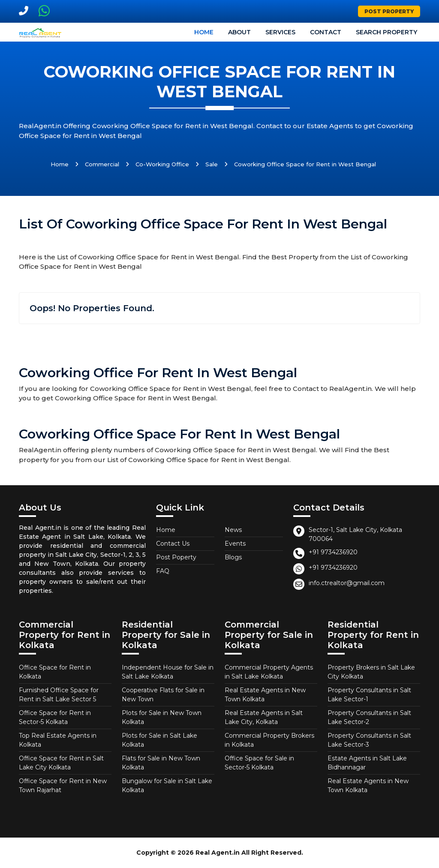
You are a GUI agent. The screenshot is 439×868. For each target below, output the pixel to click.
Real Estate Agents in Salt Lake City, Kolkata (264, 717)
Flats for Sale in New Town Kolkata (161, 763)
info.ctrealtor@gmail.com (347, 583)
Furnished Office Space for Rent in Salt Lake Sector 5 (59, 695)
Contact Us (173, 544)
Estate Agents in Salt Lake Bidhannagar (367, 763)
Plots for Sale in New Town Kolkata (162, 717)
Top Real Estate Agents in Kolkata (58, 740)
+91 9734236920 (333, 552)
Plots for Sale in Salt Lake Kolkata (159, 740)
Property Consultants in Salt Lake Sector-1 (369, 695)
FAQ (163, 571)
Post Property (389, 11)
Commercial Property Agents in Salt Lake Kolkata (269, 672)
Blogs (233, 557)
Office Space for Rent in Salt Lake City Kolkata (61, 763)
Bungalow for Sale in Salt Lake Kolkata (167, 785)
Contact (326, 32)
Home (204, 32)
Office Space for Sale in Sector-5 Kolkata (259, 763)
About (239, 32)
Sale (212, 164)
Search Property (386, 32)
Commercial (102, 164)
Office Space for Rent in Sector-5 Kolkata (55, 717)
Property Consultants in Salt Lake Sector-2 (369, 717)
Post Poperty (176, 557)
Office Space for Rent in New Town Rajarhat (63, 785)
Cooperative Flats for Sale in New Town (163, 695)
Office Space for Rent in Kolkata (55, 672)
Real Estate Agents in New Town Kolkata (265, 695)
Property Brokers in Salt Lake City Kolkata (371, 672)
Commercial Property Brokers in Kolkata (269, 740)
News (233, 530)
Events (235, 544)
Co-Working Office (162, 164)
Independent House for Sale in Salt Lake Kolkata (168, 672)
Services (280, 32)
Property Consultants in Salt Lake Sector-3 (369, 740)
